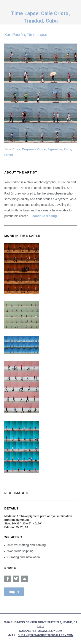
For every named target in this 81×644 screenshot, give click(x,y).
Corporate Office (34, 149)
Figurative (55, 149)
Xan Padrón (15, 35)
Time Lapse (37, 35)
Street (9, 155)
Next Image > (16, 493)
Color (16, 149)
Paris (67, 149)
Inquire (14, 592)
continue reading (45, 216)
